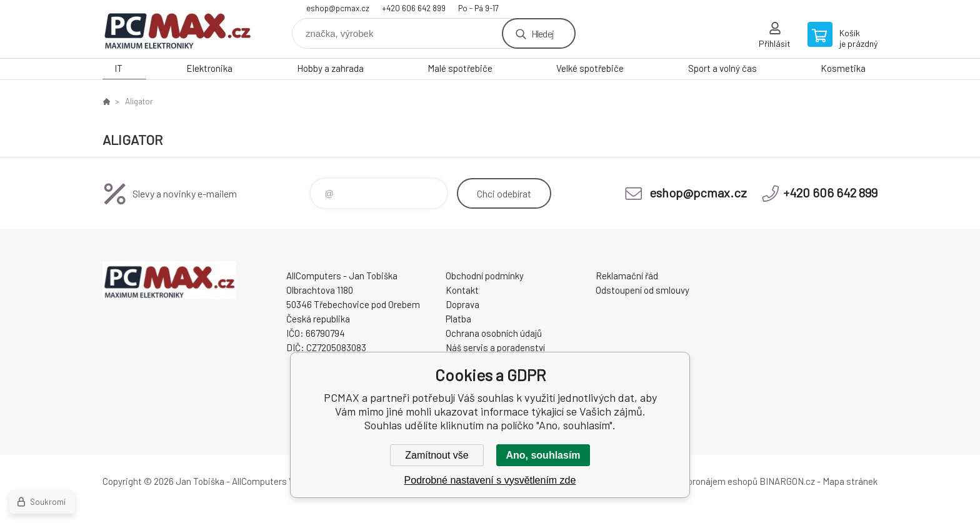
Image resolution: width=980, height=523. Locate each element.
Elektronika (209, 68)
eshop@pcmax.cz (338, 8)
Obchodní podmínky (485, 276)
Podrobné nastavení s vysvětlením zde (490, 480)
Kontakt (462, 290)
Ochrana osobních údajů (494, 333)
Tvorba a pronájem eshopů (704, 481)
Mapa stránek (850, 481)
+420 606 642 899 (414, 8)
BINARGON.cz (787, 481)
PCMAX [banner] (177, 29)
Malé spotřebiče (460, 68)
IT (118, 68)
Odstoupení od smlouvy (642, 290)
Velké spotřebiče (590, 68)
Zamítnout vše (437, 455)
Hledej (542, 33)
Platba (458, 319)
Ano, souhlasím (543, 455)
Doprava (462, 304)
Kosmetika (843, 68)
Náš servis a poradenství (495, 347)
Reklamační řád (627, 276)
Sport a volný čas (722, 68)
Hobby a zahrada (330, 68)
